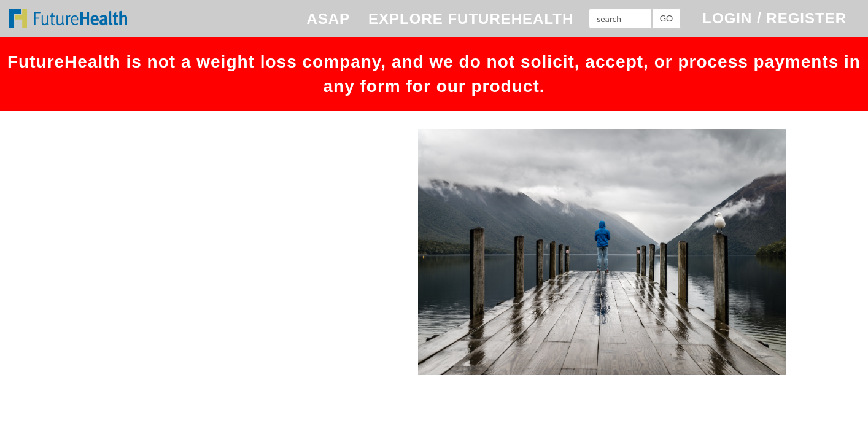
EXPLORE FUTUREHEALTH (471, 19)
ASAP (328, 19)
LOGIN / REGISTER (774, 18)
